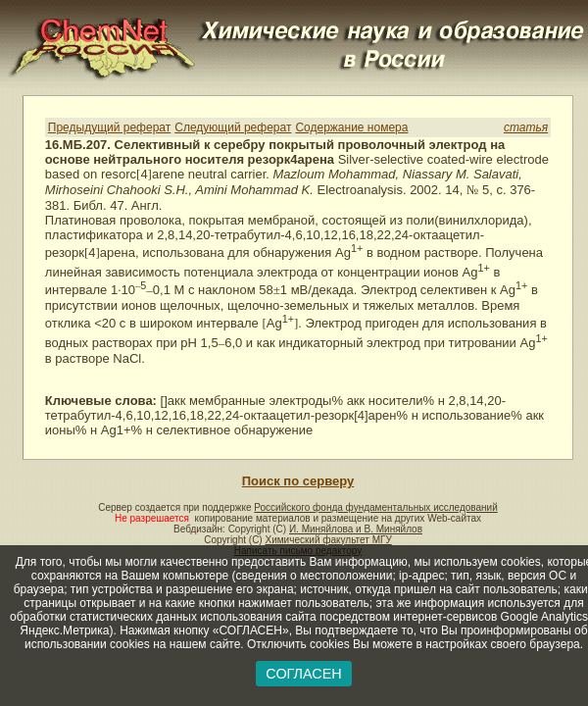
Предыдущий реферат (109, 127)
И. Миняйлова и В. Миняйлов (356, 529)
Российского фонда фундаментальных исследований (375, 507)
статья (526, 127)
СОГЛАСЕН (303, 674)
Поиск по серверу (298, 481)
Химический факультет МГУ (328, 540)
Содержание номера (351, 127)
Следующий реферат (233, 127)
